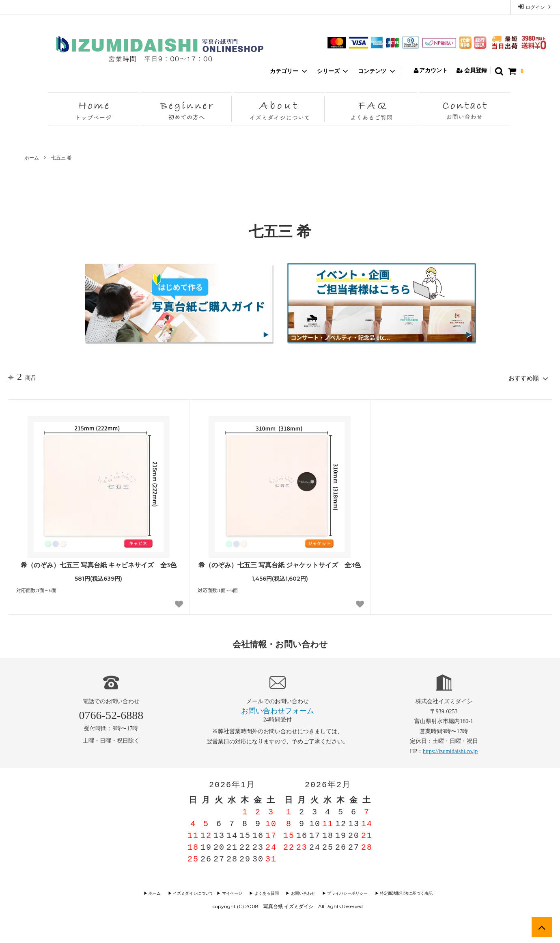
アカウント (430, 70)
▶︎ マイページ (234, 892)
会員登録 (472, 70)
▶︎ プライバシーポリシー (344, 892)
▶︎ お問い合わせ (301, 892)
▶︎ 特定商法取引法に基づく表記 (400, 892)
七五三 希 (61, 158)
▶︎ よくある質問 (266, 892)
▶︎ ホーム (160, 892)
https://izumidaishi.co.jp (450, 750)
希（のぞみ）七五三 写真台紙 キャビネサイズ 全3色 (99, 564)
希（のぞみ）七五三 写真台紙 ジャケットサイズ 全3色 (280, 564)
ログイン (535, 7)
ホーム (32, 158)
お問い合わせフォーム (278, 710)
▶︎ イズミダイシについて (195, 892)
